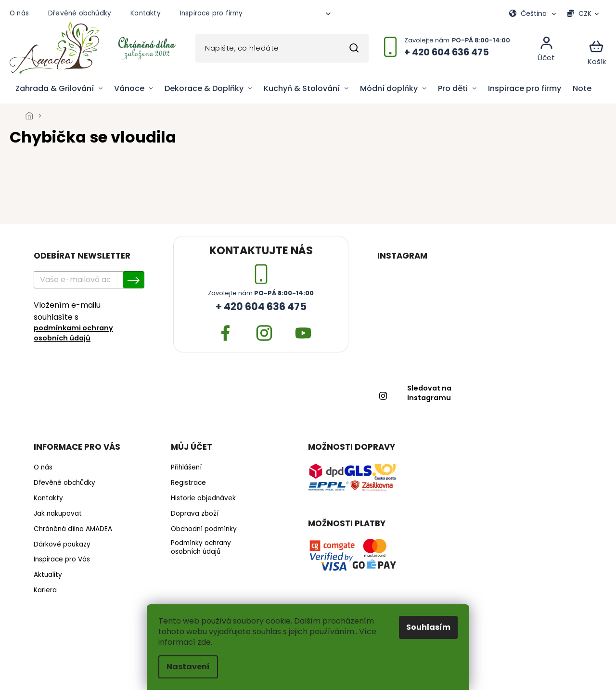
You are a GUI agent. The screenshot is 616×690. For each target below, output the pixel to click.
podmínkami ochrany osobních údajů (73, 333)
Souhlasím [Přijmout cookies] (428, 627)
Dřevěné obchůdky (80, 13)
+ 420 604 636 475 (261, 307)
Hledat (354, 48)
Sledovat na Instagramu (429, 393)
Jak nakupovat (58, 514)
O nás (19, 13)
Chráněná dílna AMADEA (73, 529)
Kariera (45, 590)
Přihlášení (186, 468)
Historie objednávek (203, 498)
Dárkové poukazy (62, 545)
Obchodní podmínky (204, 529)
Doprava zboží (195, 514)
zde (204, 642)
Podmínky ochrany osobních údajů (201, 548)
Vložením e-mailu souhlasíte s (84, 321)
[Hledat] (282, 48)
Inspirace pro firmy (212, 13)
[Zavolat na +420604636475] (452, 52)
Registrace (188, 483)
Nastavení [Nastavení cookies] (188, 667)
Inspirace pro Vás (62, 560)
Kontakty (146, 13)
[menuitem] (59, 89)
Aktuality (48, 575)
